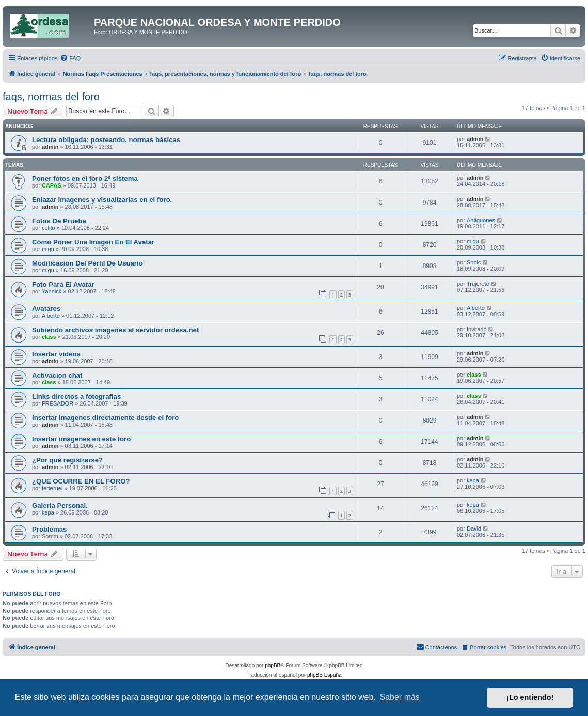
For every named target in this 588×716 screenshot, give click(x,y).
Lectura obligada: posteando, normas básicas (106, 140)
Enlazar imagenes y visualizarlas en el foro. (102, 200)
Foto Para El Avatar (63, 284)
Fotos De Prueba (59, 221)
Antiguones (481, 220)
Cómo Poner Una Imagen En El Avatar (93, 242)
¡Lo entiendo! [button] (530, 697)
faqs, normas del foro (51, 97)
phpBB (273, 666)
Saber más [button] (400, 697)
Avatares (46, 309)
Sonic (474, 262)
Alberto (51, 316)
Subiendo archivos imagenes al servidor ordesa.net (115, 330)
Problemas (49, 529)
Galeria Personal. (60, 505)
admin (50, 147)
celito (49, 228)
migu (48, 249)
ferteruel (52, 488)
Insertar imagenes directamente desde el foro (105, 418)
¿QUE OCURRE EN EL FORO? (81, 481)
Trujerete (478, 284)
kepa (473, 480)
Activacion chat (57, 375)
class (49, 337)
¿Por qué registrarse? (67, 460)
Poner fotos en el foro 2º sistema (85, 178)
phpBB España (324, 675)
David (474, 528)
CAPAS (52, 185)
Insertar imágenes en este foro (81, 439)
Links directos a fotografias (76, 396)
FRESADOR (58, 403)
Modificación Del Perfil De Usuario (88, 263)
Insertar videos (56, 354)
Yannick (52, 291)
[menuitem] (70, 58)
